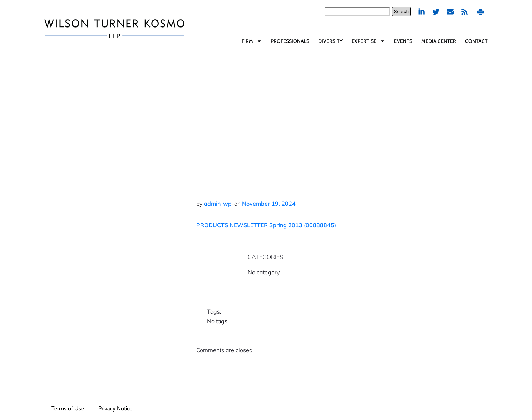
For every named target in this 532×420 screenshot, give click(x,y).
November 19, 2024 (269, 204)
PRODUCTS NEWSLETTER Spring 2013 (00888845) (266, 225)
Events (403, 41)
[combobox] (357, 12)
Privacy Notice (115, 408)
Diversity (330, 41)
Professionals (290, 41)
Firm (252, 41)
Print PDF (481, 12)
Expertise (368, 41)
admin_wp (218, 204)
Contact (476, 41)
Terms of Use (68, 408)
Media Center (439, 41)
